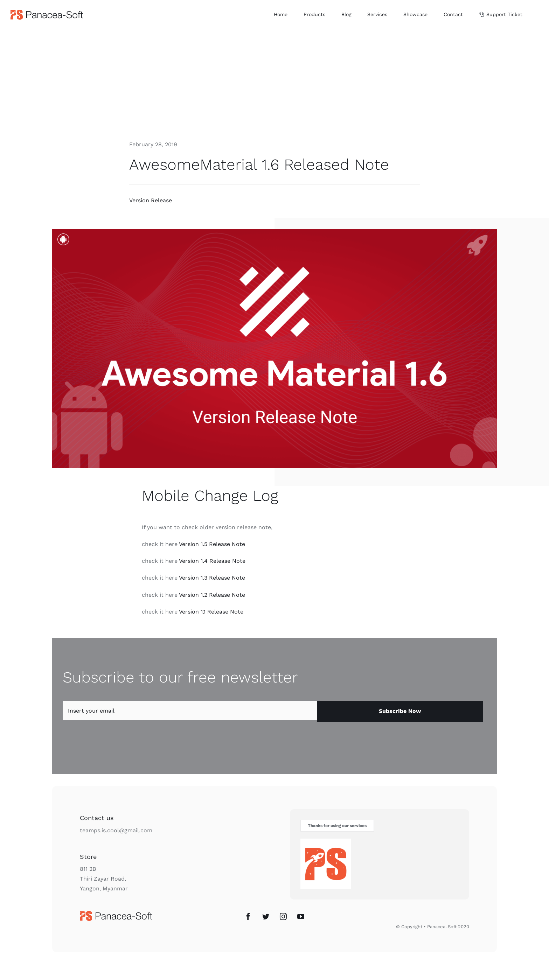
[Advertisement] (274, 82)
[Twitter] (266, 917)
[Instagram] (283, 917)
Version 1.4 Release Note (212, 561)
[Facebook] (248, 917)
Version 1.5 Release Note (212, 544)
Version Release (151, 200)
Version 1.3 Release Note (212, 578)
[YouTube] (301, 917)
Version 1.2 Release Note (212, 595)
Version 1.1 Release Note (211, 612)
